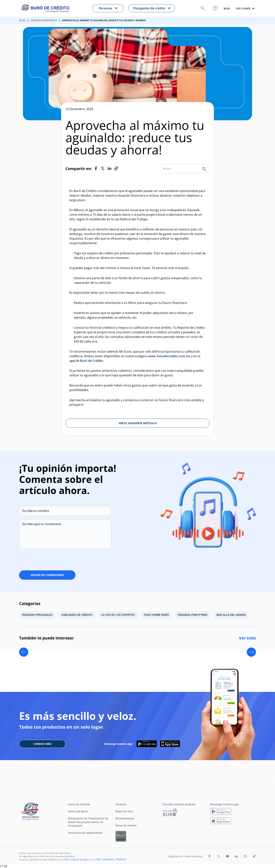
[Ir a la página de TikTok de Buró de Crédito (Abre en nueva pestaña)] (254, 856)
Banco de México (82, 859)
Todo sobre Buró (156, 615)
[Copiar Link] (116, 169)
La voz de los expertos (118, 615)
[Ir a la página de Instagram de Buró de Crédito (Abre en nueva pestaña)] (245, 856)
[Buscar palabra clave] (204, 169)
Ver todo (247, 638)
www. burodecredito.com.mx (169, 356)
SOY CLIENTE (243, 9)
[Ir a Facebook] (96, 169)
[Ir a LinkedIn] (109, 169)
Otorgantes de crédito (149, 8)
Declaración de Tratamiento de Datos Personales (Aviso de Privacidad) (88, 822)
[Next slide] (251, 652)
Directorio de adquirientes (85, 833)
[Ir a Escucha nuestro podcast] (170, 812)
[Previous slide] (24, 652)
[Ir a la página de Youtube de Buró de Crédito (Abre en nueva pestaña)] (227, 856)
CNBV (98, 859)
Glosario (121, 804)
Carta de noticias (79, 804)
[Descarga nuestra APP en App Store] (170, 744)
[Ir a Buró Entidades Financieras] (121, 836)
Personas (106, 8)
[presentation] (41, 558)
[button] (203, 8)
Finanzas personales (44, 20)
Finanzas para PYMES (193, 615)
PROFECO (121, 859)
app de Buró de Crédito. (87, 361)
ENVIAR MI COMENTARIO (47, 575)
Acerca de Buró (78, 811)
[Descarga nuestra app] (221, 811)
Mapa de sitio (124, 811)
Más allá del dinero (231, 615)
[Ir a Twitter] (103, 169)
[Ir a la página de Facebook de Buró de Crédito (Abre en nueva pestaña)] (209, 856)
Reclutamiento (125, 818)
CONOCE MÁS (42, 744)
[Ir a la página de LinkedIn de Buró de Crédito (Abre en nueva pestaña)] (236, 856)
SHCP (66, 859)
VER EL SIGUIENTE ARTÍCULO (138, 423)
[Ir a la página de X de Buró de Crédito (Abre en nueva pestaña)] (218, 856)
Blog (22, 20)
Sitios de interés (126, 825)
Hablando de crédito (77, 615)
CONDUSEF (108, 859)
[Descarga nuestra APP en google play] (147, 744)
